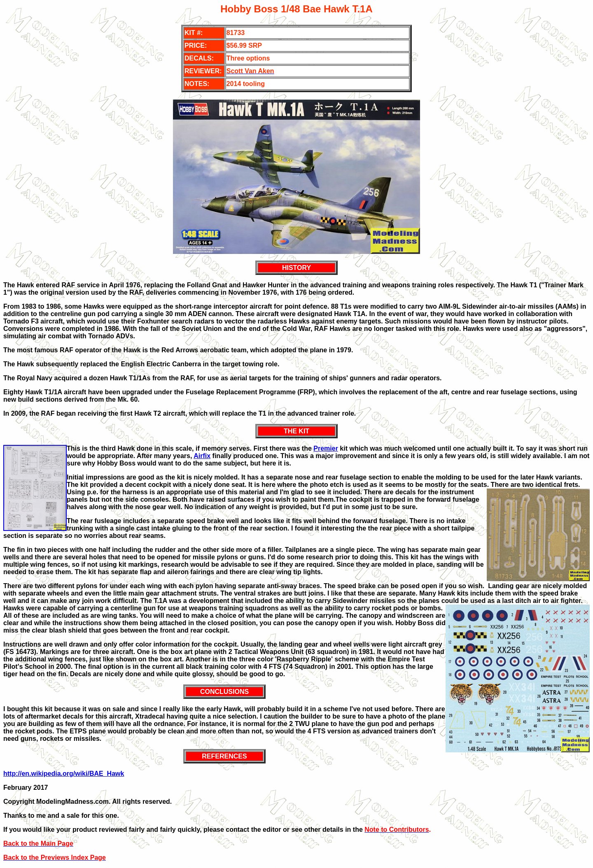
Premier (326, 448)
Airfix (202, 456)
